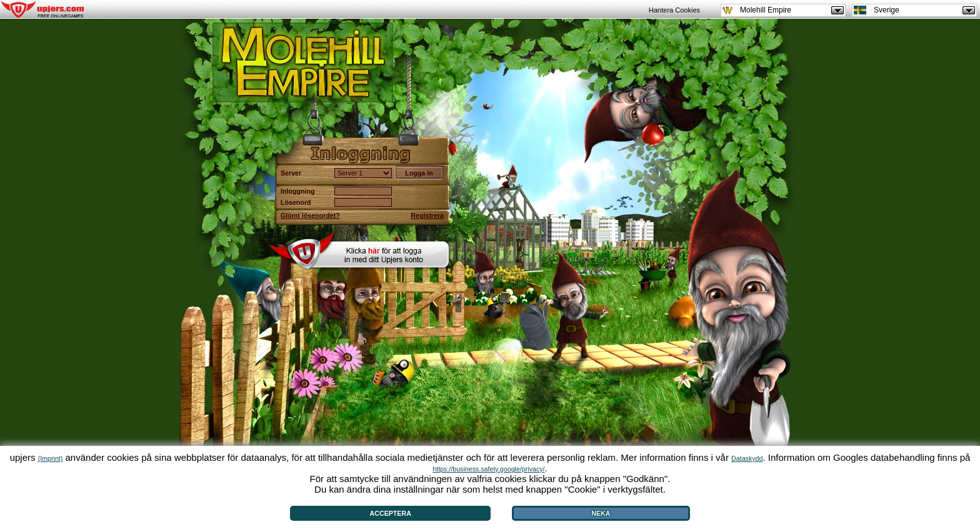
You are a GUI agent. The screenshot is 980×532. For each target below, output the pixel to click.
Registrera (427, 215)
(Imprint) (51, 458)
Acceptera (391, 513)
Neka (601, 513)
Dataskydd (747, 458)
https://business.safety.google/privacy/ (488, 469)
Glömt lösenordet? (310, 215)
